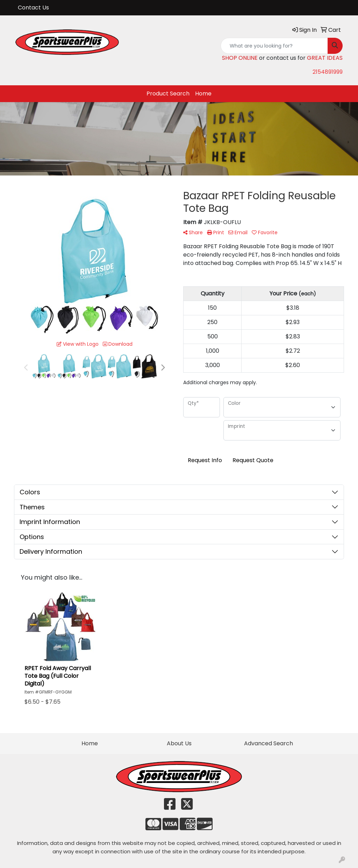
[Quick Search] (274, 46)
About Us (179, 743)
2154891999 (328, 72)
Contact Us (33, 8)
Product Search (168, 94)
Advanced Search (268, 743)
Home (203, 94)
